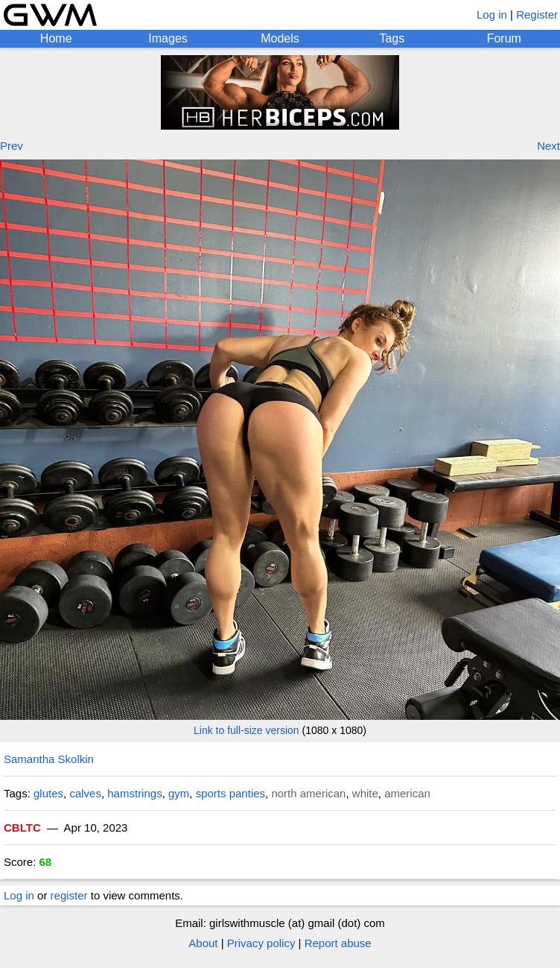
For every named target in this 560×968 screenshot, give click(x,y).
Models (280, 38)
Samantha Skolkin (49, 759)
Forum (504, 38)
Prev (12, 146)
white (365, 793)
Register (537, 15)
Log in (492, 15)
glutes (48, 793)
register (69, 895)
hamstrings (134, 793)
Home (56, 38)
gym (179, 793)
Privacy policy (261, 943)
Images (168, 38)
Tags (392, 38)
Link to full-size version (246, 730)
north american (308, 793)
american (407, 793)
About (203, 943)
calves (85, 793)
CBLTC (22, 828)
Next (548, 146)
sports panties (230, 793)
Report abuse (338, 943)
